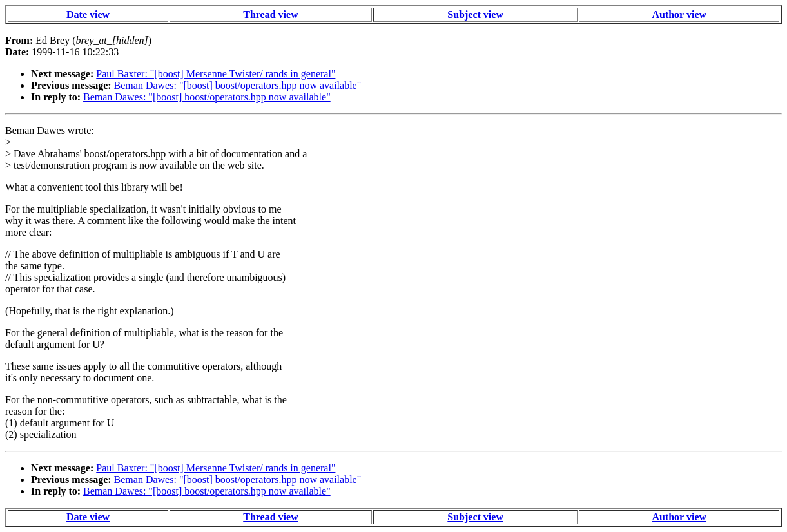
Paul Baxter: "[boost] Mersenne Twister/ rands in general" (216, 74)
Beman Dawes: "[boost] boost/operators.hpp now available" (238, 85)
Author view (679, 14)
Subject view (475, 14)
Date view (88, 14)
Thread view (270, 14)
